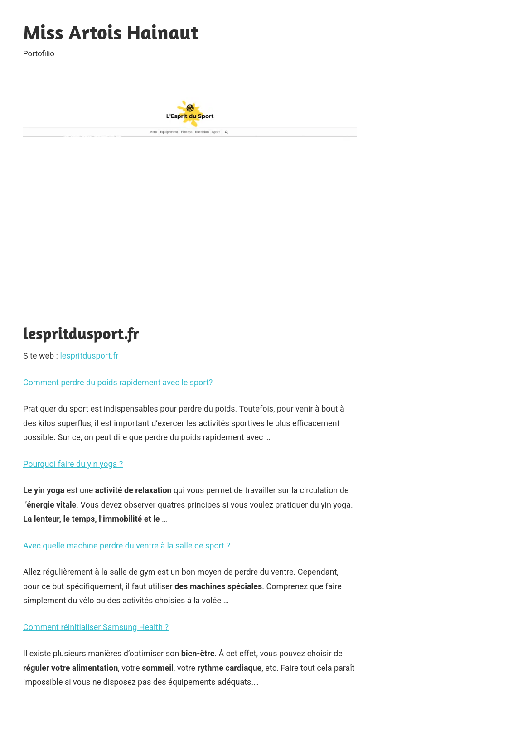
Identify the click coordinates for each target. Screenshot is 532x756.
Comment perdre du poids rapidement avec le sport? (118, 382)
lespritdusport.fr (89, 356)
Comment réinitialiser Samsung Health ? (96, 627)
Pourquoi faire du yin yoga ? (73, 464)
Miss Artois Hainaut (111, 32)
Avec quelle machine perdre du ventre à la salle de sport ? (127, 545)
